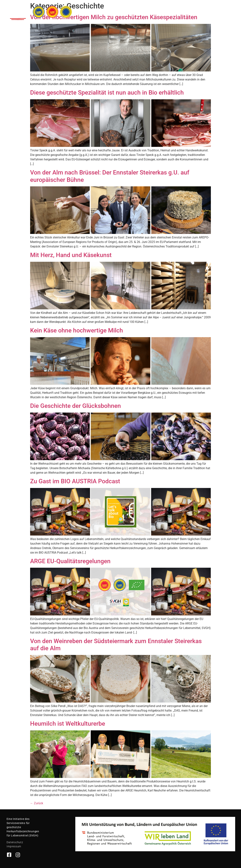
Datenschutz (15, 842)
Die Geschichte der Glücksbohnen (76, 406)
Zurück (37, 803)
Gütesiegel (141, 10)
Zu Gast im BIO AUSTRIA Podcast (75, 481)
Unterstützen (207, 10)
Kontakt (229, 10)
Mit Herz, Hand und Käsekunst (71, 255)
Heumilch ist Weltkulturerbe (68, 724)
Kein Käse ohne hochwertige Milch (77, 330)
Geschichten (164, 10)
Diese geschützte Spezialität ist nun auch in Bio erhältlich (107, 93)
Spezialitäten (117, 10)
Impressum (14, 846)
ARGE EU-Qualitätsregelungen (70, 561)
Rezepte (186, 10)
